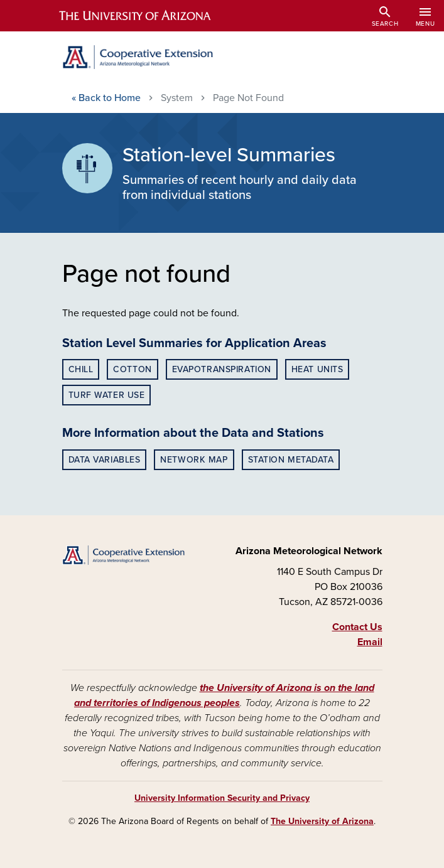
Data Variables (105, 460)
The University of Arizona (322, 821)
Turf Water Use (107, 395)
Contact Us (357, 627)
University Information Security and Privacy (222, 798)
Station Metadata (291, 460)
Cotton (132, 369)
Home (106, 98)
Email (370, 642)
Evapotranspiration (222, 369)
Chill (81, 369)
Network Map (194, 460)
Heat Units (317, 369)
